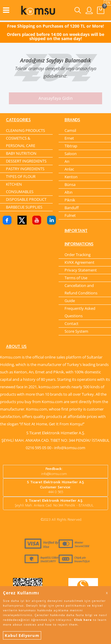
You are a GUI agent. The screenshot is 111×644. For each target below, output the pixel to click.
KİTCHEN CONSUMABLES (20, 188)
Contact (71, 323)
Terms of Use (76, 278)
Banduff (72, 208)
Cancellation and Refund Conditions (81, 289)
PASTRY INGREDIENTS (25, 169)
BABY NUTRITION (21, 153)
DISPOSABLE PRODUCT (26, 199)
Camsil (70, 130)
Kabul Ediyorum (22, 635)
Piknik (70, 200)
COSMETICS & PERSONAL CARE (21, 142)
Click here (83, 620)
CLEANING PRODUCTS (25, 130)
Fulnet (70, 215)
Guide (70, 301)
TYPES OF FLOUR (21, 176)
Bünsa (70, 184)
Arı (67, 161)
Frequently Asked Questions (80, 312)
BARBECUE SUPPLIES (24, 207)
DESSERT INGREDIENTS (26, 161)
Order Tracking (78, 255)
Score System (76, 331)
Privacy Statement (81, 270)
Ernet (69, 138)
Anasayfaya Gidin (56, 98)
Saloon (71, 154)
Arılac (69, 169)
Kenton (71, 177)
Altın (69, 192)
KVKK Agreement (79, 262)
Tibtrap (71, 146)
